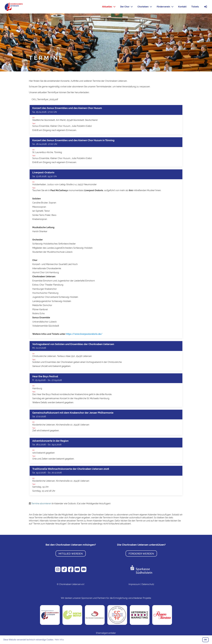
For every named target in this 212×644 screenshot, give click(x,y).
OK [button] (205, 640)
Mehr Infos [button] (59, 640)
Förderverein (165, 7)
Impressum (134, 584)
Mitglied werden (71, 554)
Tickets (195, 7)
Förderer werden (141, 554)
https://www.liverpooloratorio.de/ (84, 334)
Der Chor (126, 7)
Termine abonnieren (41, 504)
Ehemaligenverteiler (106, 633)
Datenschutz (148, 584)
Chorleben (145, 7)
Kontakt (182, 7)
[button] (106, 120)
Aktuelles (109, 7)
